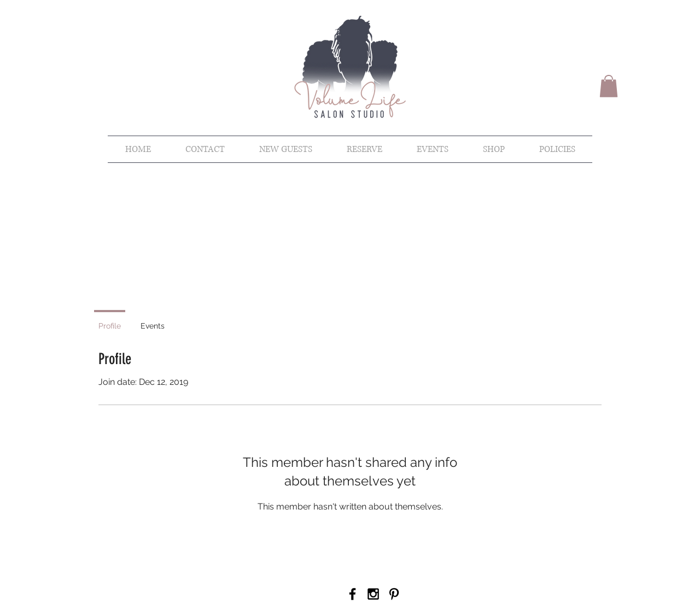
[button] (609, 86)
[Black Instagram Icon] (373, 594)
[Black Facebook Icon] (352, 594)
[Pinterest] (394, 594)
